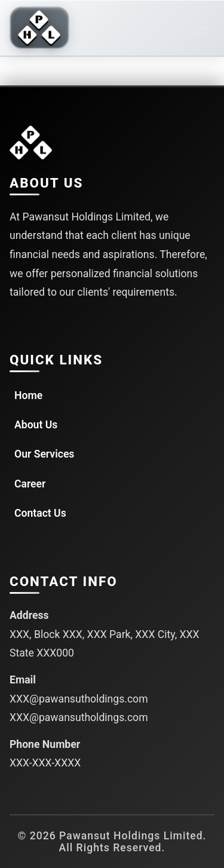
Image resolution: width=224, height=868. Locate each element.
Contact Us (40, 513)
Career (30, 484)
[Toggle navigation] (201, 28)
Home (28, 395)
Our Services (44, 454)
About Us (36, 425)
